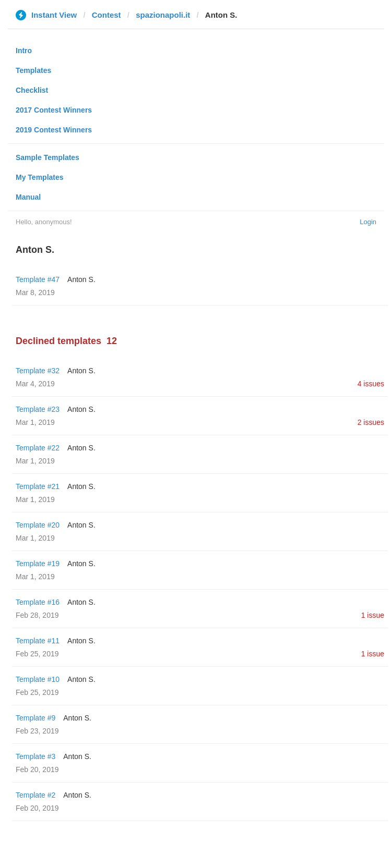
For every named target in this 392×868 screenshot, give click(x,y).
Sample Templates (47, 157)
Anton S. (81, 279)
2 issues (371, 422)
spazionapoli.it (163, 15)
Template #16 (38, 602)
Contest (106, 15)
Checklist (32, 90)
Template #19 (38, 564)
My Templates (40, 177)
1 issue (373, 615)
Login (368, 222)
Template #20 (38, 525)
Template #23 (38, 409)
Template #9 (35, 718)
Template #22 (38, 448)
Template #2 (35, 795)
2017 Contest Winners (54, 110)
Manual (28, 197)
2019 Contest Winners (54, 130)
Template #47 (38, 279)
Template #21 (38, 486)
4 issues (371, 384)
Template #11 (38, 641)
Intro (24, 51)
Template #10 (38, 679)
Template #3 (35, 756)
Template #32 (38, 371)
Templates (33, 70)
